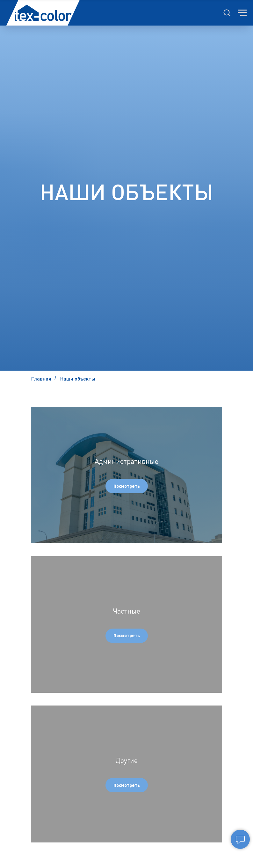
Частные (126, 611)
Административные (126, 461)
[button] (227, 12)
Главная (41, 378)
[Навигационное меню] (242, 13)
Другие (126, 760)
